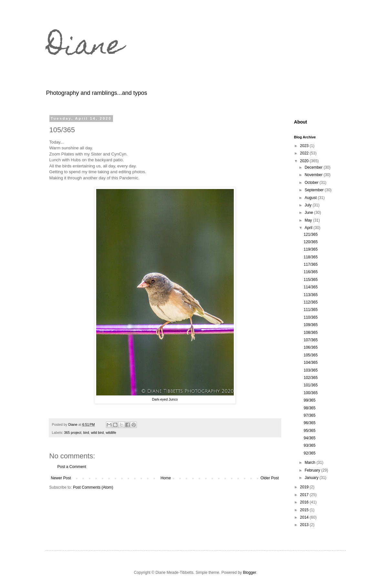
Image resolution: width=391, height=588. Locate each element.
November (314, 175)
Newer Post (61, 478)
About (301, 122)
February (313, 470)
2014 (305, 517)
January (312, 478)
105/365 (310, 355)
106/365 (310, 347)
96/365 (309, 423)
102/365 (310, 378)
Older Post (270, 478)
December (314, 167)
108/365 (310, 333)
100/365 (310, 393)
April (309, 228)
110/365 (310, 317)
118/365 (310, 257)
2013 (305, 525)
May (309, 220)
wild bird (98, 433)
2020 (305, 161)
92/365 (309, 453)
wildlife (111, 433)
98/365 (309, 408)
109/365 (310, 325)
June (309, 213)
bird (86, 433)
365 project (72, 433)
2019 (305, 487)
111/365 (310, 310)
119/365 (310, 249)
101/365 (310, 385)
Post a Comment (72, 467)
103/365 (310, 370)
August (311, 198)
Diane (84, 48)
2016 (305, 502)
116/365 (310, 272)
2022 (305, 153)
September (314, 190)
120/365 (310, 242)
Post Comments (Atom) (93, 487)
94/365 (309, 438)
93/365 (309, 445)
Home (166, 478)
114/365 (310, 287)
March (310, 463)
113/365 (310, 295)
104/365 (310, 363)
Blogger (249, 573)
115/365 (310, 280)
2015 (305, 510)
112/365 (310, 302)
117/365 (310, 264)
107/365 (310, 340)
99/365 (309, 400)
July (309, 205)
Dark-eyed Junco (165, 399)
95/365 (309, 431)
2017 (305, 495)
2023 (305, 146)
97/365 (309, 415)
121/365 (310, 234)
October (312, 183)
